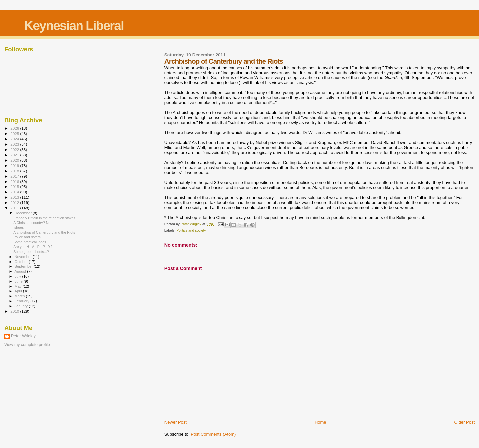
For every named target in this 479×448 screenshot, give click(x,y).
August (21, 271)
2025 (15, 134)
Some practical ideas (30, 242)
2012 (15, 202)
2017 (15, 176)
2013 (15, 197)
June (19, 281)
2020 (15, 160)
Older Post (465, 422)
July (18, 276)
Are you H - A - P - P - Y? (33, 247)
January (22, 306)
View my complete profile (27, 345)
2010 (15, 311)
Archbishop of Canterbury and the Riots (44, 232)
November (24, 257)
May (19, 286)
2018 (15, 171)
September (24, 266)
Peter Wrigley (23, 336)
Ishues (18, 227)
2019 (15, 165)
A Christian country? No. (32, 223)
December (24, 213)
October (22, 262)
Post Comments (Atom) (213, 434)
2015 (15, 186)
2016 (15, 181)
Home (320, 422)
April (19, 291)
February (23, 301)
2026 (15, 128)
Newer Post (175, 422)
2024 (15, 139)
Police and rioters (27, 237)
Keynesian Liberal (74, 25)
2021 (15, 155)
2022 (15, 149)
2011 (15, 208)
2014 (15, 192)
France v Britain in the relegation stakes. (45, 218)
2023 (15, 144)
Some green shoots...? (31, 252)
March (20, 296)
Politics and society (191, 231)
